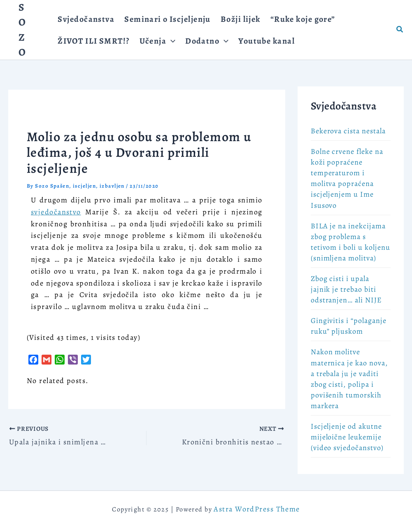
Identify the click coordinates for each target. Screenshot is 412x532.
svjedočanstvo (56, 212)
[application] (171, 41)
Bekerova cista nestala (348, 131)
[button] (400, 30)
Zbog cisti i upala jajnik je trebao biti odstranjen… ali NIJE (346, 289)
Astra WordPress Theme (257, 509)
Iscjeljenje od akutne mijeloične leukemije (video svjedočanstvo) (347, 437)
